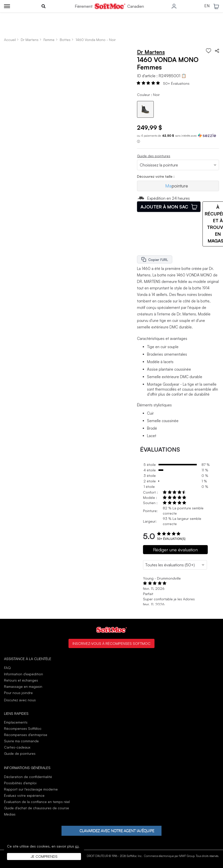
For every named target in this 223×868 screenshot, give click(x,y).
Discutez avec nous (20, 700)
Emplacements (16, 722)
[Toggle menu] (7, 6)
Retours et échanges (21, 680)
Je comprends (44, 856)
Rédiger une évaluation (175, 550)
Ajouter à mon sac (169, 207)
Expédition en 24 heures (163, 198)
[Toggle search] (43, 6)
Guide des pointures (154, 156)
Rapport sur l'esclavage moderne (31, 789)
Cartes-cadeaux (17, 747)
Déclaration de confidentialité (28, 777)
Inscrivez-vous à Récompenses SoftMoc (111, 643)
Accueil (10, 40)
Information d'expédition (23, 674)
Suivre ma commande (21, 741)
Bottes (65, 40)
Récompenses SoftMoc (23, 728)
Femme (49, 40)
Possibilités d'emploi (20, 783)
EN (207, 6)
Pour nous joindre (18, 693)
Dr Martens (30, 40)
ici (77, 846)
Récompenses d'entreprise (26, 735)
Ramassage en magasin (23, 686)
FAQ (7, 668)
